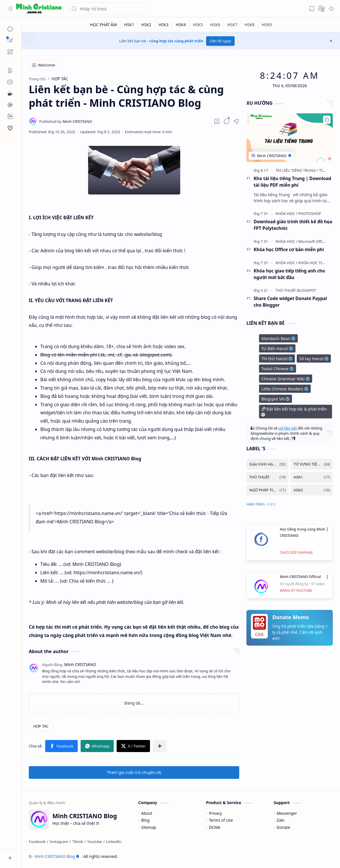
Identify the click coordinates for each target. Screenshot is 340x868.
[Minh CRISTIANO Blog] (39, 9)
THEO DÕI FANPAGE (296, 553)
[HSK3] (164, 25)
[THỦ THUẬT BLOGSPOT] (296, 290)
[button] (10, 9)
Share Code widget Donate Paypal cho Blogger (290, 302)
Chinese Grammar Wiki (286, 379)
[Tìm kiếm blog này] (109, 9)
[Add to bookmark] (327, 120)
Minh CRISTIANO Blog (57, 856)
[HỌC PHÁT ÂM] (103, 25)
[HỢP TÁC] (41, 726)
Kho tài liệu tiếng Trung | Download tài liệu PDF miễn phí (292, 182)
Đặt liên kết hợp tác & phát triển (294, 412)
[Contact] (10, 82)
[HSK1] (129, 25)
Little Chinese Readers (285, 389)
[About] (10, 70)
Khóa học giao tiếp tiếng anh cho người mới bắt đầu (289, 274)
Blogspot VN (276, 399)
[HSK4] (181, 25)
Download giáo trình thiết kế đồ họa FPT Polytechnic (293, 225)
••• (328, 530)
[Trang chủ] (10, 29)
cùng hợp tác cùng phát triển (176, 41)
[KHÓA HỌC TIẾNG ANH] (318, 263)
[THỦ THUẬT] (267, 477)
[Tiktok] (78, 842)
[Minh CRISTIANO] (66, 121)
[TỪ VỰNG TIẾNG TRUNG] (312, 464)
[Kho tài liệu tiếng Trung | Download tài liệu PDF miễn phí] (290, 138)
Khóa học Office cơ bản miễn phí (289, 249)
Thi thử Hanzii (277, 359)
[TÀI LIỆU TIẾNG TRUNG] (297, 170)
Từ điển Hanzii (277, 349)
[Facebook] (37, 842)
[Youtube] (95, 842)
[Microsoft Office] (312, 241)
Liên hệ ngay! (220, 41)
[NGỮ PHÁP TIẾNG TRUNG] (267, 490)
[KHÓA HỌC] (286, 213)
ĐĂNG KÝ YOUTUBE (296, 591)
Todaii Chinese (278, 369)
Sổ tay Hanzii (314, 359)
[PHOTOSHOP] (310, 213)
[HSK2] (147, 25)
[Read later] (217, 121)
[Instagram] (59, 842)
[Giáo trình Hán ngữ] (267, 464)
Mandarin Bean (279, 338)
